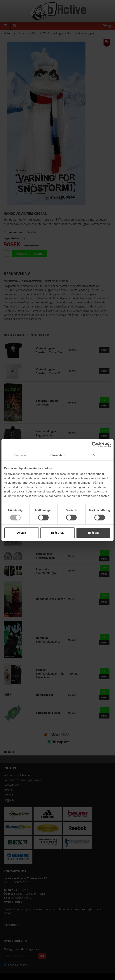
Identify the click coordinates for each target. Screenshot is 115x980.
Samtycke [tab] (20, 455)
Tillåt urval (58, 533)
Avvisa (22, 533)
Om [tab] (95, 455)
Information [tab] (57, 455)
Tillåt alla (93, 533)
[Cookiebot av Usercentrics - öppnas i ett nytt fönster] (95, 444)
